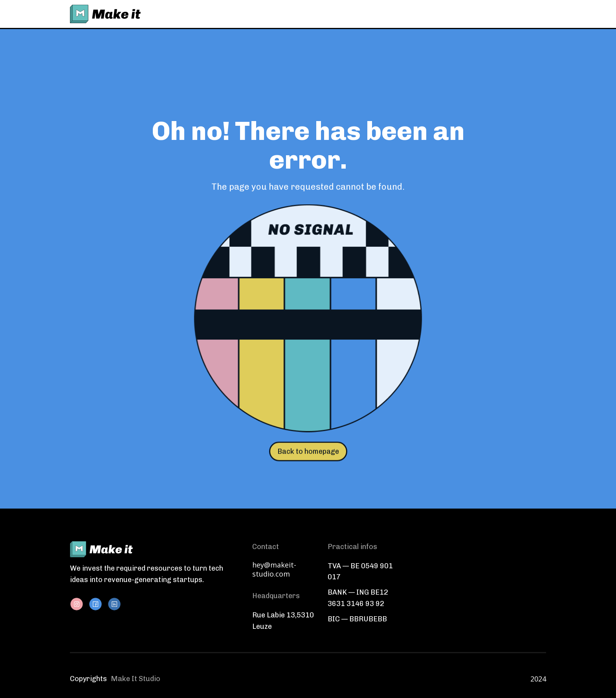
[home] (105, 14)
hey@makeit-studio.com (274, 569)
